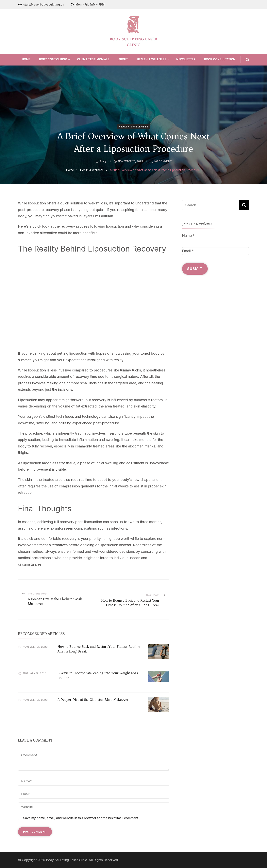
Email (188, 251)
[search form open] (245, 60)
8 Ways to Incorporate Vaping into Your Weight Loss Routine (98, 675)
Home (26, 59)
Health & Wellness (152, 59)
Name (188, 236)
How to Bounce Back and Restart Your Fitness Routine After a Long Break (99, 649)
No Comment (163, 161)
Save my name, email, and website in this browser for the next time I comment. (81, 818)
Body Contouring (53, 59)
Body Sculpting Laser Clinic (67, 860)
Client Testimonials (93, 59)
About (123, 59)
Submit (195, 269)
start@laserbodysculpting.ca (44, 4)
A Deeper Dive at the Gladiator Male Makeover (93, 700)
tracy (103, 161)
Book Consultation (220, 59)
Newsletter (186, 59)
